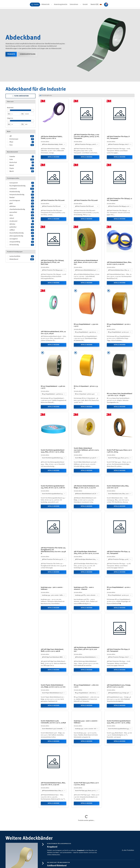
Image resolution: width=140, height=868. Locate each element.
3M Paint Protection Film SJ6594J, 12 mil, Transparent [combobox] (120, 222)
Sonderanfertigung (28, 70)
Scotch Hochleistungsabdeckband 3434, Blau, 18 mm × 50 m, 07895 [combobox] (54, 473)
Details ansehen (53, 173)
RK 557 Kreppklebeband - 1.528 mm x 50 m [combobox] (53, 410)
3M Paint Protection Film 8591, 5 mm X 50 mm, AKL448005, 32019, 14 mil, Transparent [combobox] (87, 160)
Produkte (11, 70)
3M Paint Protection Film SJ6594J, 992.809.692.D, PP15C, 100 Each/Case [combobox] (54, 286)
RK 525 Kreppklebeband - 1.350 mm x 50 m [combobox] (86, 348)
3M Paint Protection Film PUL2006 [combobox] (51, 222)
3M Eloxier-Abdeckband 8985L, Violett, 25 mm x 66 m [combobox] (54, 160)
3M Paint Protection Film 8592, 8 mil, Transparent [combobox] (120, 160)
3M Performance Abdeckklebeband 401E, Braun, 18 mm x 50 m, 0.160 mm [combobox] (87, 286)
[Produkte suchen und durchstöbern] (35, 17)
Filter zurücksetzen (20, 112)
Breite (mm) (10, 123)
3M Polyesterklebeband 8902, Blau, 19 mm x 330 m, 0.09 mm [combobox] (120, 286)
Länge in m (10, 134)
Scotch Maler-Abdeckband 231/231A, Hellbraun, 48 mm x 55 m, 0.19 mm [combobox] (87, 473)
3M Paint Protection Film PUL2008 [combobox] (84, 222)
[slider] (8, 126)
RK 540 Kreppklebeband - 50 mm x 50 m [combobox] (119, 348)
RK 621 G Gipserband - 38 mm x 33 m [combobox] (85, 410)
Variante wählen (45, 157)
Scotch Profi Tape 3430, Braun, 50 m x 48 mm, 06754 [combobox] (120, 473)
